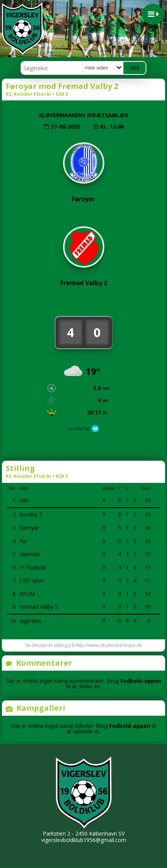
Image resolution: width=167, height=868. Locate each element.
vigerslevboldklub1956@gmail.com (84, 840)
